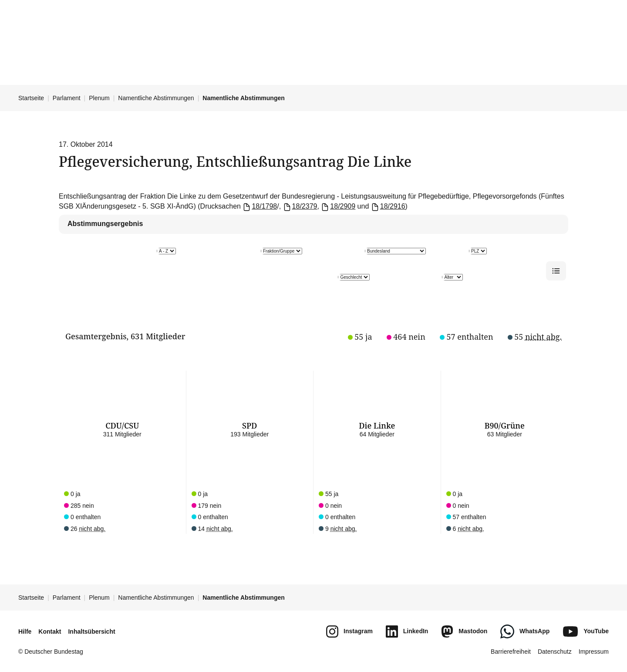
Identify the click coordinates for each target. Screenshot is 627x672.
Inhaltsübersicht (91, 631)
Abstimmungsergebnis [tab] (105, 224)
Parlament (67, 98)
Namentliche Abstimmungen (156, 98)
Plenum (99, 98)
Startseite (31, 98)
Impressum (594, 652)
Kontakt (50, 631)
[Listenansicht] (556, 271)
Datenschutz (555, 652)
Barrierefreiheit (511, 652)
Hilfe (25, 631)
